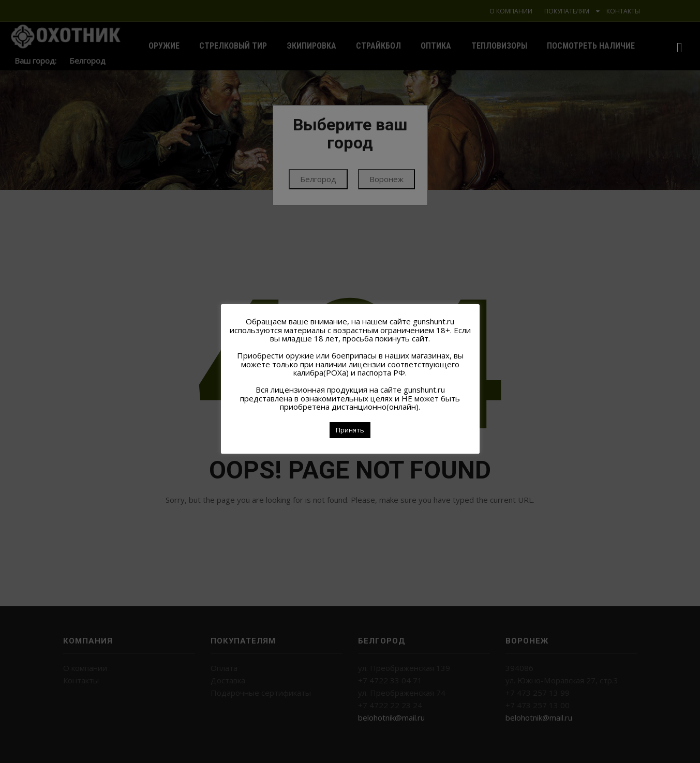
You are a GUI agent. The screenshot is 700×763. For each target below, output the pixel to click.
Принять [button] (350, 430)
